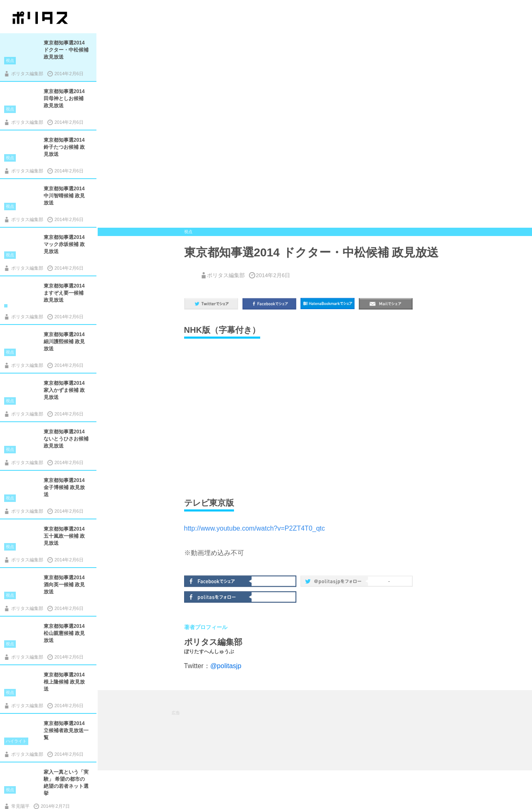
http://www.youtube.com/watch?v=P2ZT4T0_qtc (255, 528)
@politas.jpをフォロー (335, 583)
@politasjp (226, 666)
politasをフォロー (219, 596)
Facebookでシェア (219, 580)
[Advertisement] (323, 730)
